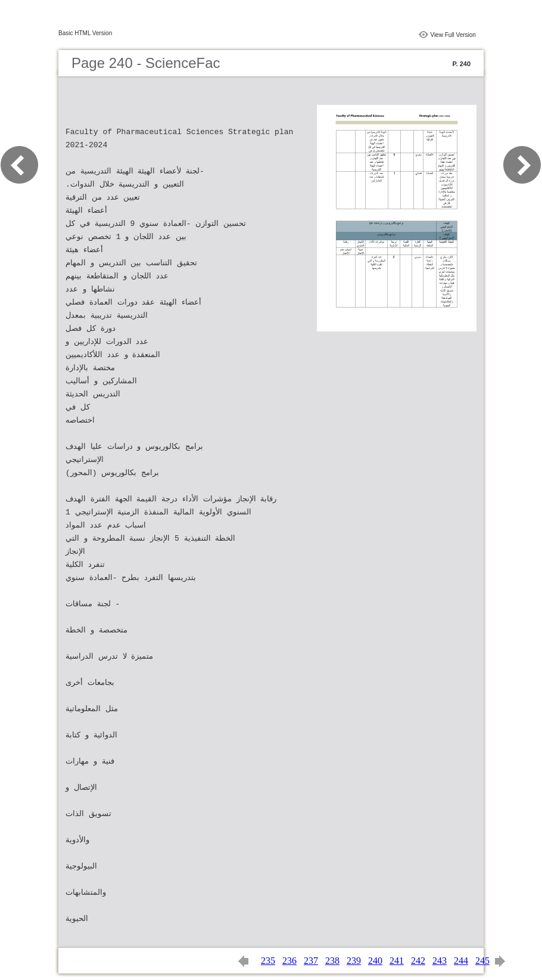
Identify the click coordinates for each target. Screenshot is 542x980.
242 (418, 961)
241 (397, 961)
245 (482, 961)
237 (311, 961)
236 (289, 961)
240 (375, 961)
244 (461, 961)
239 (354, 961)
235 (268, 961)
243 (440, 961)
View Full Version (453, 35)
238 (332, 961)
